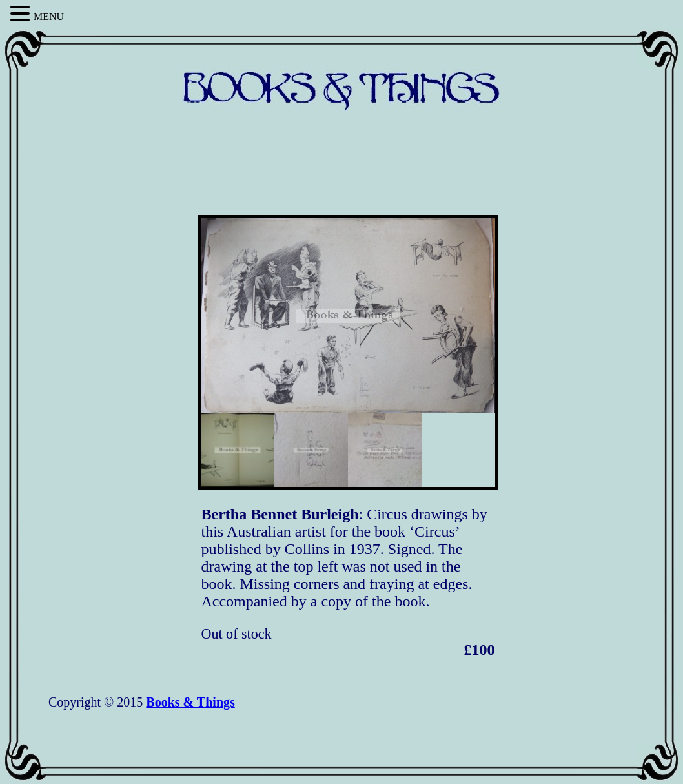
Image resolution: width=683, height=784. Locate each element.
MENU (49, 16)
